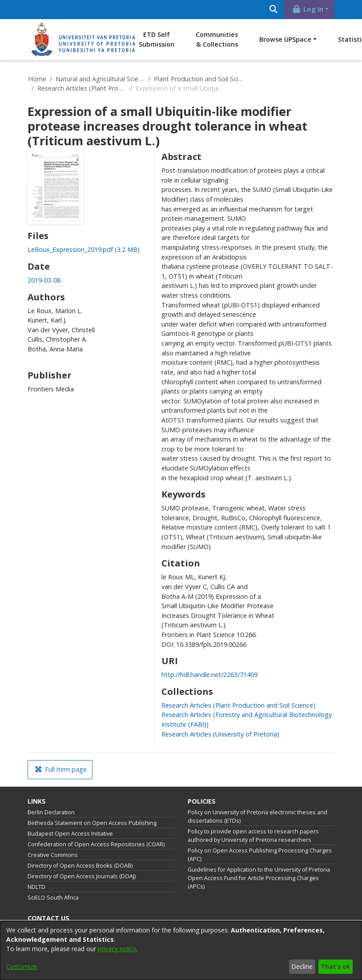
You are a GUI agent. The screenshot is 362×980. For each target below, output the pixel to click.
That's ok (335, 966)
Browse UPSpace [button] (285, 39)
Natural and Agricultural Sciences (100, 79)
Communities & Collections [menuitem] (217, 39)
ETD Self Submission (157, 39)
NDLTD (36, 887)
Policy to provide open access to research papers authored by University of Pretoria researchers (253, 836)
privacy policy (117, 949)
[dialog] (181, 950)
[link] (84, 249)
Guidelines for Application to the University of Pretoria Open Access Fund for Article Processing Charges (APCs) (259, 878)
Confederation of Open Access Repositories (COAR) (96, 844)
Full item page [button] (61, 769)
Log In (308, 9)
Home (37, 79)
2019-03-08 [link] (44, 280)
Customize (22, 966)
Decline (302, 966)
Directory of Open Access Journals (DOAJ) (82, 876)
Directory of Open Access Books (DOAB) (80, 866)
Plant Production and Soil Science (198, 79)
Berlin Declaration (51, 812)
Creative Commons (53, 855)
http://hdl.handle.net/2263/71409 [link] (209, 675)
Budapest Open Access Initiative (70, 834)
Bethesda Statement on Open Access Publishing (92, 823)
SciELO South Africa (53, 898)
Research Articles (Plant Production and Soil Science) (82, 88)
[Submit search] (273, 10)
